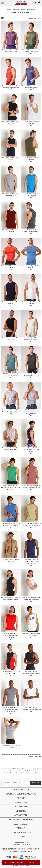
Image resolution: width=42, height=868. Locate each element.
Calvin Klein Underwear (20, 769)
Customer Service (21, 832)
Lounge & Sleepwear (21, 820)
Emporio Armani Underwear (24, 773)
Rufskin (36, 773)
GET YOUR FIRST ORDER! (23, 862)
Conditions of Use (23, 865)
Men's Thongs (32, 769)
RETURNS (13, 849)
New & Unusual (21, 790)
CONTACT (36, 849)
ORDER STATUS (27, 852)
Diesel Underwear (9, 773)
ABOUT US (6, 849)
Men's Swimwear (11, 771)
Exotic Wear (21, 824)
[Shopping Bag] (39, 3)
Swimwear (21, 807)
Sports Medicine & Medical (21, 794)
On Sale (21, 828)
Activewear (21, 815)
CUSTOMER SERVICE (25, 849)
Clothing (21, 811)
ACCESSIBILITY (15, 852)
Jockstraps (20, 771)
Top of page (21, 837)
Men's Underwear (6, 769)
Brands (21, 798)
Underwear (21, 802)
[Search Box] (35, 3)
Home (9, 10)
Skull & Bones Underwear (32, 771)
